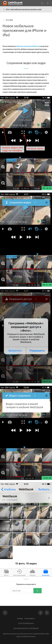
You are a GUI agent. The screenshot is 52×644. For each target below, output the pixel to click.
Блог (8, 9)
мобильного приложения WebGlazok (28, 46)
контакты (20, 618)
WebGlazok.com (30, 623)
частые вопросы (30, 618)
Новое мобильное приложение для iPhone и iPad (26, 9)
